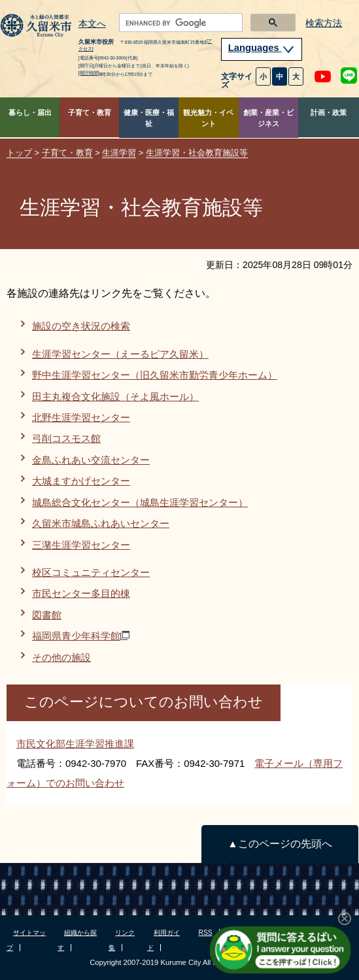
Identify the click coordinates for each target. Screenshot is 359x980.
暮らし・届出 (30, 112)
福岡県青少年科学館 (81, 636)
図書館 (47, 615)
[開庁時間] (89, 73)
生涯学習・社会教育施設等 (197, 153)
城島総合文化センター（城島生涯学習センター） (140, 502)
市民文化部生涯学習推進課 (75, 744)
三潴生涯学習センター (81, 545)
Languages (262, 48)
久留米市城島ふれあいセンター (101, 523)
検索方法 (324, 23)
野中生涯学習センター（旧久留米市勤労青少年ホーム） (155, 375)
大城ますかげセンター (81, 481)
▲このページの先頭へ (280, 844)
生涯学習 (119, 153)
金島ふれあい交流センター (91, 460)
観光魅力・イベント (208, 118)
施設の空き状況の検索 (81, 326)
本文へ (92, 24)
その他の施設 (61, 657)
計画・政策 (329, 112)
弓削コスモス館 (66, 438)
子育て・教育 (90, 112)
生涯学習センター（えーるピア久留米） (120, 354)
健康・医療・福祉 (149, 118)
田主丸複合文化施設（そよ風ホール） (115, 397)
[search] (180, 23)
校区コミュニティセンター (91, 572)
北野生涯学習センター (81, 417)
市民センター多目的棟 (81, 593)
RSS (206, 933)
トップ (19, 153)
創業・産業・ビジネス (268, 118)
